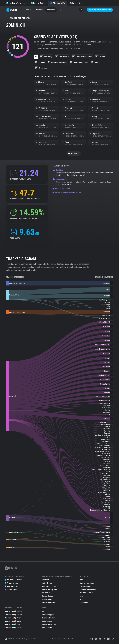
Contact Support (48, 615)
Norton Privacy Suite (50, 590)
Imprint (71, 639)
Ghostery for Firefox (13, 615)
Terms (54, 639)
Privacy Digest (77, 3)
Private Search (38, 3)
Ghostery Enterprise (87, 593)
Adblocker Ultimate (49, 586)
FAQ (44, 611)
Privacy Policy (62, 639)
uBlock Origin (47, 599)
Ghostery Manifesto (87, 583)
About (28, 10)
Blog (81, 599)
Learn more (81, 175)
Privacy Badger (48, 596)
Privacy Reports (85, 586)
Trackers (39, 10)
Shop (81, 596)
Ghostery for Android (14, 628)
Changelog (84, 603)
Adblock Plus (47, 583)
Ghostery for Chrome (14, 611)
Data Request (47, 621)
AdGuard (45, 580)
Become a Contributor (100, 10)
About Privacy (47, 628)
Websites (51, 10)
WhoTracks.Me (58, 3)
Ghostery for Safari (13, 618)
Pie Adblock (47, 593)
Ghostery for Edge (12, 624)
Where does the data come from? (67, 192)
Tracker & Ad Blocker (16, 3)
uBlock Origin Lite (49, 603)
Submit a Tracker (48, 618)
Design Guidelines (49, 624)
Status (82, 580)
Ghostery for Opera (13, 621)
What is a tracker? (61, 189)
